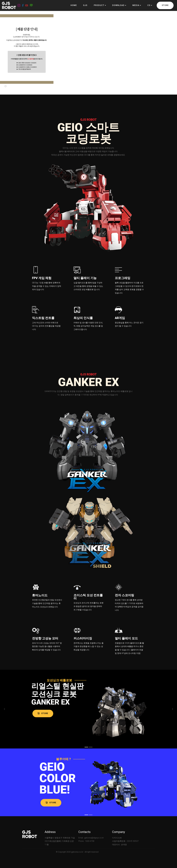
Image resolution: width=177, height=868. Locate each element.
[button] (4, 709)
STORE (165, 5)
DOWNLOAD (118, 5)
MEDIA (136, 5)
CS (149, 5)
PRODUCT (99, 5)
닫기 (33, 86)
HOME (74, 5)
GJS (85, 5)
